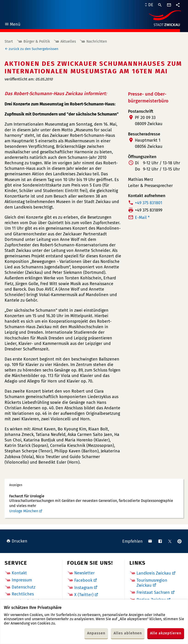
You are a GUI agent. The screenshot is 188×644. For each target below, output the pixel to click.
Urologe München (24, 511)
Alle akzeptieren (166, 633)
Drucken (17, 541)
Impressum (22, 580)
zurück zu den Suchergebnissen (34, 49)
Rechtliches (23, 594)
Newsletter (84, 573)
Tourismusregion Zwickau (152, 583)
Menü (12, 25)
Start (9, 41)
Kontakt (19, 573)
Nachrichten (97, 41)
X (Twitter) (84, 595)
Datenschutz (24, 587)
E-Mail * (142, 217)
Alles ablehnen (128, 633)
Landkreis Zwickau (154, 573)
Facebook (83, 580)
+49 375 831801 (149, 203)
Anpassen (96, 633)
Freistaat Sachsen (153, 592)
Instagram (84, 588)
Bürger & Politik (37, 41)
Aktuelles (68, 41)
